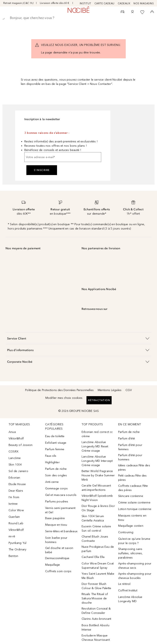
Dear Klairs (16, 491)
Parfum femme (55, 449)
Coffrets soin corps (58, 571)
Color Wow (16, 510)
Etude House (17, 484)
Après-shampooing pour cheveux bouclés (135, 576)
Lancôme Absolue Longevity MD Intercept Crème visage (97, 461)
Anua (12, 432)
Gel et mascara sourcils (61, 495)
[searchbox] (78, 18)
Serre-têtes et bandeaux (61, 531)
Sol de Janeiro (18, 471)
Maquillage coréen (131, 526)
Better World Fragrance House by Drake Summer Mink (98, 475)
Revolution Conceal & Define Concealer (96, 611)
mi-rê (12, 536)
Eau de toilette (55, 436)
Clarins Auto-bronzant (96, 619)
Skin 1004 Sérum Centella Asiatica (93, 518)
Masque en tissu (56, 525)
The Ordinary (17, 549)
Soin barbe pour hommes (56, 540)
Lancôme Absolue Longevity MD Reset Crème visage (95, 446)
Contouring (126, 532)
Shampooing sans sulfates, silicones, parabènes (131, 553)
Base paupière (55, 518)
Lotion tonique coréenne (135, 509)
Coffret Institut (128, 590)
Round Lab (16, 523)
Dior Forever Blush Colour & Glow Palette (96, 586)
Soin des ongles (56, 475)
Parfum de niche (56, 469)
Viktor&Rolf (16, 438)
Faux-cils (51, 456)
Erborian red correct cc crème (97, 434)
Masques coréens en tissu (132, 518)
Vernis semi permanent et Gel (60, 510)
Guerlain (14, 517)
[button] (78, 338)
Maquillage (53, 565)
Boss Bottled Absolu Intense (95, 627)
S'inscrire (42, 170)
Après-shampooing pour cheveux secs (135, 566)
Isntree (13, 504)
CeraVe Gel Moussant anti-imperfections (96, 488)
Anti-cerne (52, 482)
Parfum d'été (127, 438)
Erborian (14, 478)
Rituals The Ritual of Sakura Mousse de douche (95, 598)
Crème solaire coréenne (134, 503)
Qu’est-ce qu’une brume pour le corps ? (134, 541)
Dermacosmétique (57, 558)
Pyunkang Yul (17, 543)
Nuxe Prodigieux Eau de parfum (98, 549)
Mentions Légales (110, 390)
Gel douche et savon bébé (59, 550)
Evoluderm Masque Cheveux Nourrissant (96, 638)
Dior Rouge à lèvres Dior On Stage (98, 508)
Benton (13, 556)
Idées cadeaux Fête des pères (134, 468)
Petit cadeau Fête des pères (132, 478)
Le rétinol (124, 584)
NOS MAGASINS (144, 3)
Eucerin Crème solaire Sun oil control (96, 529)
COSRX (13, 452)
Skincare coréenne (131, 496)
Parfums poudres (57, 502)
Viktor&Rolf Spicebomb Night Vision (97, 498)
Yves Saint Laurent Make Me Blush (98, 576)
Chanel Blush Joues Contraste (95, 539)
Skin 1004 (15, 465)
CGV (129, 390)
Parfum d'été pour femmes (130, 447)
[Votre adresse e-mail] (63, 157)
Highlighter (52, 462)
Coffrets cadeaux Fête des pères (133, 488)
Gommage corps (57, 488)
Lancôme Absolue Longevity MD (130, 599)
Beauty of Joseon (21, 445)
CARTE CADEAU (104, 3)
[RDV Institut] (123, 12)
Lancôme (15, 458)
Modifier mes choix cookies (64, 398)
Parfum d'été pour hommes (130, 457)
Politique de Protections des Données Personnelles (59, 390)
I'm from (14, 497)
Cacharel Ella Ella (93, 557)
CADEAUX (124, 3)
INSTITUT (85, 3)
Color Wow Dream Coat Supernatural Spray (98, 566)
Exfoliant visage (56, 443)
